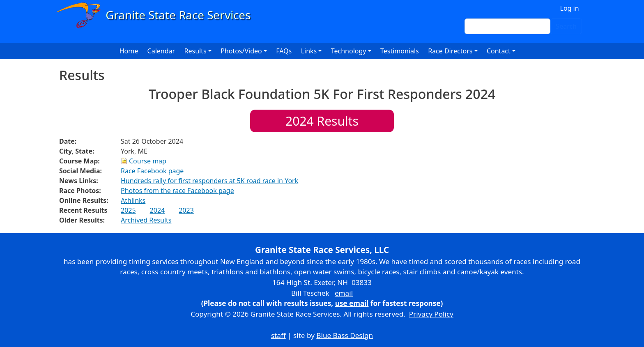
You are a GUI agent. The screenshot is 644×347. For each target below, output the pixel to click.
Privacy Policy (431, 314)
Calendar (161, 51)
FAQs (284, 51)
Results (322, 121)
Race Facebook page (152, 171)
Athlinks (133, 200)
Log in (570, 8)
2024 (158, 210)
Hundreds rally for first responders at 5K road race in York (209, 181)
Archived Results (146, 220)
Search (566, 26)
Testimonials (400, 51)
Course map (148, 161)
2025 (128, 210)
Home (129, 51)
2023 (186, 210)
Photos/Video (241, 51)
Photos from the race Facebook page (177, 191)
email (344, 293)
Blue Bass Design (345, 335)
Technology (349, 51)
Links (309, 51)
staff (278, 335)
